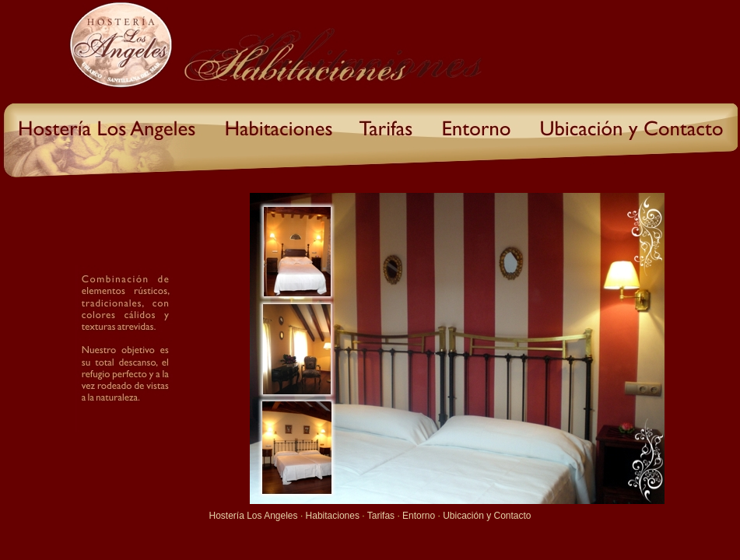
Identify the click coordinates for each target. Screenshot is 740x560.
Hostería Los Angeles (253, 516)
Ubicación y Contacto (487, 516)
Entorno (419, 516)
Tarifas (381, 516)
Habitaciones (333, 516)
